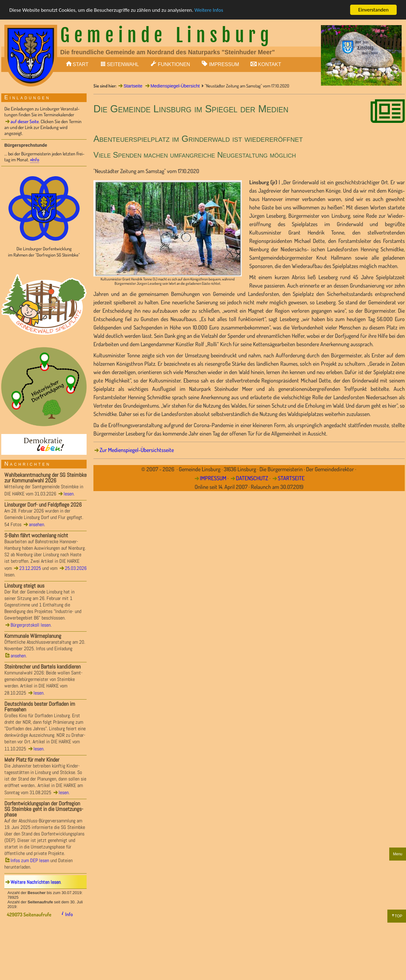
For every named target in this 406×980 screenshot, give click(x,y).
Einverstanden (373, 10)
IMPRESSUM (224, 64)
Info (69, 914)
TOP (399, 916)
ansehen (36, 524)
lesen (69, 494)
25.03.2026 (76, 568)
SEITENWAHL (123, 64)
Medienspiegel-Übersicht (175, 86)
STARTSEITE (291, 478)
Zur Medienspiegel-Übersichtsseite (137, 450)
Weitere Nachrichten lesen (36, 882)
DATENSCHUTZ (252, 478)
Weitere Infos (209, 10)
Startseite (133, 86)
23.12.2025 (30, 568)
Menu (398, 854)
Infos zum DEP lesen (30, 860)
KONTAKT (269, 64)
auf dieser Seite (25, 121)
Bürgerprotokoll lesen (31, 625)
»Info (35, 160)
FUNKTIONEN (174, 64)
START (81, 64)
